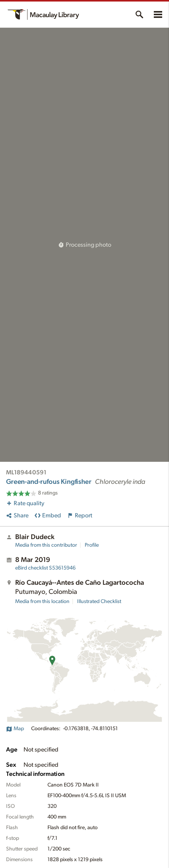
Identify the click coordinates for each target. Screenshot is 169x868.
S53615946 (45, 568)
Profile (92, 545)
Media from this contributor (46, 545)
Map (15, 729)
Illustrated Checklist (99, 602)
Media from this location (42, 602)
